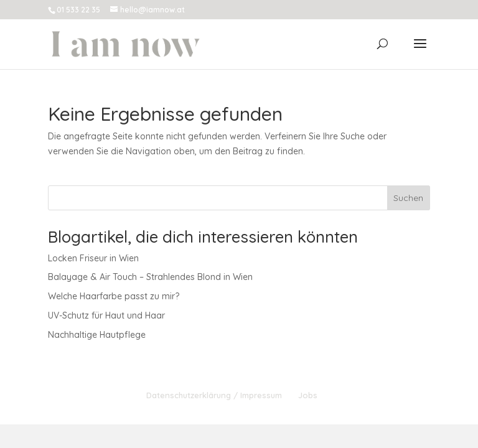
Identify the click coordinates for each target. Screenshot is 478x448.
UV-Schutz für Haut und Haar (106, 315)
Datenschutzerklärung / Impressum (214, 395)
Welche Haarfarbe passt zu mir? (114, 296)
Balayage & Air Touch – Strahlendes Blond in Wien (150, 277)
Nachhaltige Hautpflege (97, 335)
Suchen (408, 198)
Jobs (308, 395)
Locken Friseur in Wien (93, 258)
